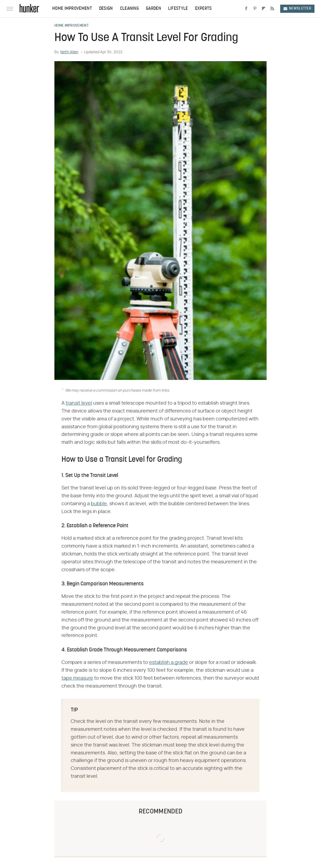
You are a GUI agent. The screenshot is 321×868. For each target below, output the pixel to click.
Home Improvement (72, 9)
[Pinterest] (255, 9)
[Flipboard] (264, 9)
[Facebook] (246, 9)
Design (106, 9)
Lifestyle (178, 9)
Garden (153, 9)
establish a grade (169, 663)
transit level (79, 403)
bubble (99, 504)
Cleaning (129, 9)
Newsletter (297, 9)
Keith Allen (69, 52)
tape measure (77, 678)
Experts (203, 9)
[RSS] (272, 9)
